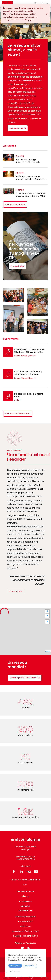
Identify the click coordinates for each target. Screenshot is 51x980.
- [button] (47, 616)
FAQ (26, 885)
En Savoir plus (15, 591)
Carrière (26, 906)
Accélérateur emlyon (30, 931)
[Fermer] (47, 14)
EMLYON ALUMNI (26, 892)
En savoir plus (17, 266)
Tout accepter (15, 966)
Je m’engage (26, 911)
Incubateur (16, 931)
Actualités (26, 901)
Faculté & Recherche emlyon (26, 936)
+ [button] (47, 612)
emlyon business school (26, 917)
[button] (47, 622)
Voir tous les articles (15, 205)
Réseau (26, 896)
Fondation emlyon (26, 921)
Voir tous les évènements (18, 414)
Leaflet (48, 651)
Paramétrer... (30, 966)
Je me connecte (18, 128)
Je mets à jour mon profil (26, 880)
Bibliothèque (26, 926)
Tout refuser (14, 971)
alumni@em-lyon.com (26, 856)
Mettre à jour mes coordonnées (25, 678)
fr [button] (35, 3)
